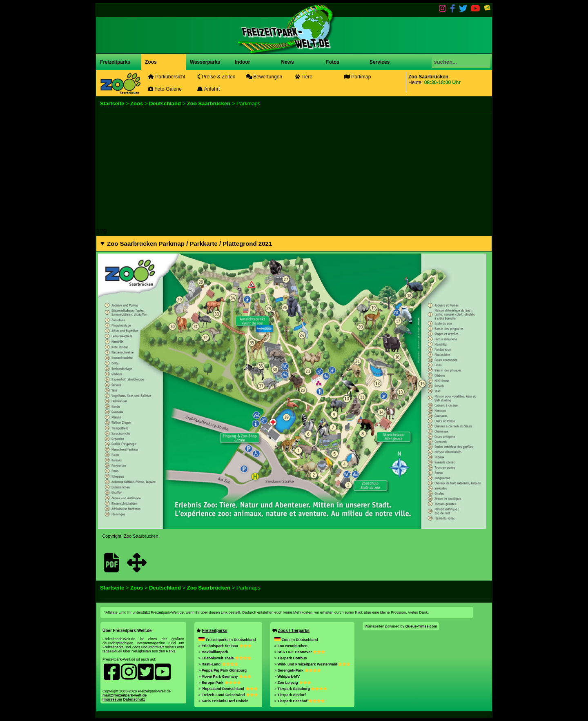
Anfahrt (208, 89)
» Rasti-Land (218, 664)
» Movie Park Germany (225, 676)
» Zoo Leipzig (293, 683)
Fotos (332, 62)
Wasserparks (205, 62)
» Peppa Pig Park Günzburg (223, 670)
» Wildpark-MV (287, 676)
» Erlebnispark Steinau (225, 646)
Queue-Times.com (421, 626)
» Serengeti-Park (298, 670)
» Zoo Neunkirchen (291, 646)
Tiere (304, 77)
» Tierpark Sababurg (301, 689)
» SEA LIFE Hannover (300, 652)
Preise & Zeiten (216, 77)
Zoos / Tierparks (294, 631)
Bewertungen (264, 77)
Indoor (242, 62)
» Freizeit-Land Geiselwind (228, 695)
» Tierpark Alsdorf (290, 695)
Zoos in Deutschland (296, 640)
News (287, 62)
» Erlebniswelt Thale (225, 658)
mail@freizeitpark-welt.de (125, 695)
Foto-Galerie (165, 89)
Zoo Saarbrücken (209, 103)
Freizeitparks (115, 62)
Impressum (112, 699)
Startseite (112, 103)
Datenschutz (134, 699)
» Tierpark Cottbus (291, 658)
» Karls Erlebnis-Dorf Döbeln (224, 701)
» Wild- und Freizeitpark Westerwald (312, 664)
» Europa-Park (220, 683)
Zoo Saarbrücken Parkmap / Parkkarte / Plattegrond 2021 (189, 244)
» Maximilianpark (213, 652)
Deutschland (165, 103)
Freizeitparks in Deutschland (227, 640)
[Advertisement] (294, 171)
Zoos (151, 62)
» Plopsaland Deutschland (228, 689)
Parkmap (357, 77)
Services (380, 62)
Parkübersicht (167, 77)
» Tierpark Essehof (300, 701)
